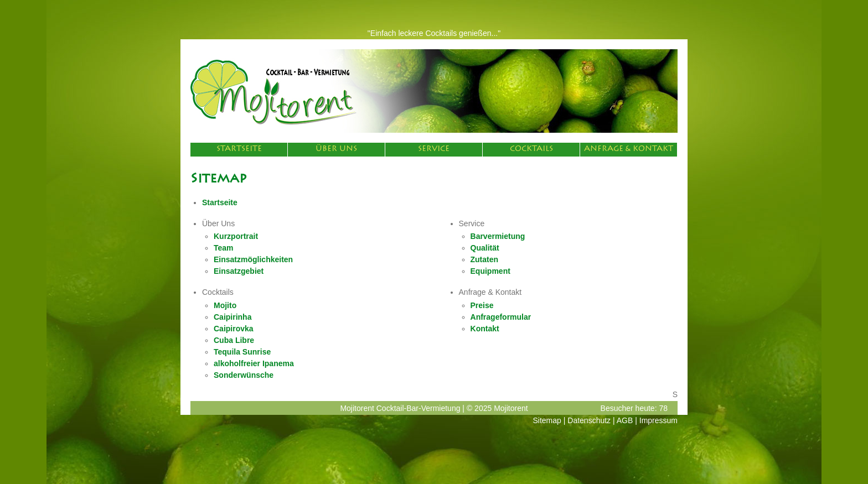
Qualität (485, 248)
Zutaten (485, 259)
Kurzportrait (236, 236)
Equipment (490, 271)
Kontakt (485, 329)
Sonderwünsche (244, 375)
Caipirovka (234, 329)
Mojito (225, 305)
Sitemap (547, 420)
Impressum (658, 420)
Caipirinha (232, 317)
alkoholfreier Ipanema (254, 363)
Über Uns (336, 149)
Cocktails (531, 149)
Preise (482, 305)
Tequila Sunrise (242, 352)
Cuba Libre (234, 340)
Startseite (239, 149)
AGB (625, 420)
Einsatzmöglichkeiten (253, 259)
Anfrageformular (501, 317)
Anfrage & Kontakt (629, 149)
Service (434, 149)
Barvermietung (498, 236)
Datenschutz (589, 420)
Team (224, 248)
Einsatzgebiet (239, 271)
